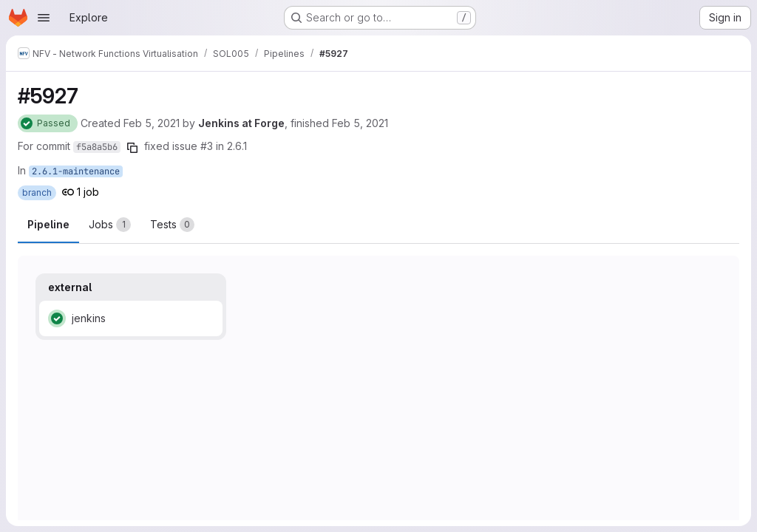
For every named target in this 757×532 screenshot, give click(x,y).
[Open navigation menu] (44, 18)
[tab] (110, 225)
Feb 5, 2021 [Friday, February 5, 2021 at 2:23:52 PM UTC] (152, 123)
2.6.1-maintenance (76, 171)
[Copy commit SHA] (132, 148)
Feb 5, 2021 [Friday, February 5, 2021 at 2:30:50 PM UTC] (360, 123)
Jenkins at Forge (241, 123)
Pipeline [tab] (48, 224)
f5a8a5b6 (97, 147)
